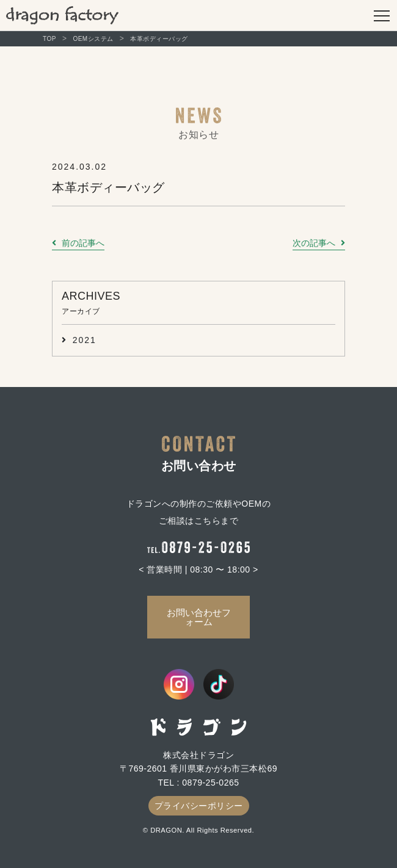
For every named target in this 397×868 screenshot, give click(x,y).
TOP (49, 39)
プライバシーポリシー (199, 806)
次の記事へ (314, 243)
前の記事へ (83, 243)
